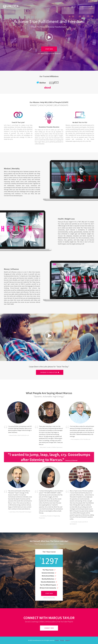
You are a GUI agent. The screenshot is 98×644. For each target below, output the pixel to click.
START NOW (49, 49)
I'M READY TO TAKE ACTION (50, 372)
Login (74, 7)
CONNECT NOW (49, 628)
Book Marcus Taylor (86, 7)
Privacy (62, 640)
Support (68, 640)
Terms (57, 640)
